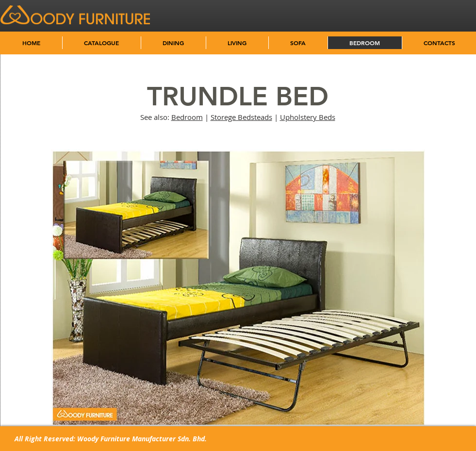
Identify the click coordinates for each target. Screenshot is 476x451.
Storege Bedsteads (241, 117)
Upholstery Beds (308, 117)
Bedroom (187, 117)
